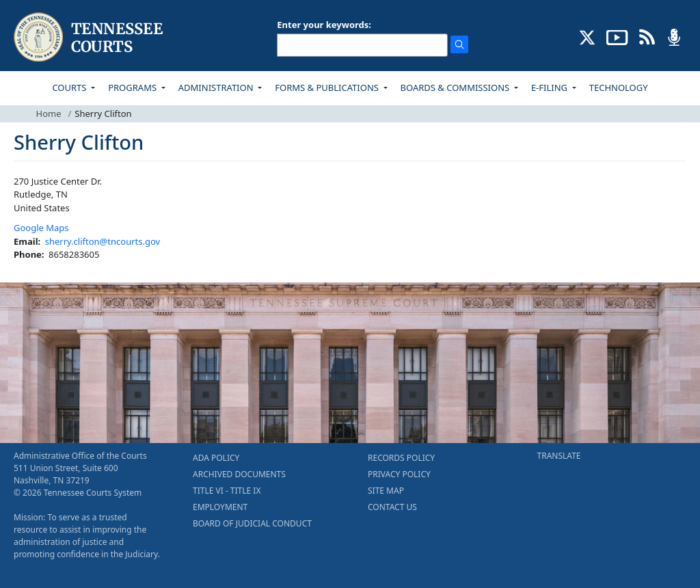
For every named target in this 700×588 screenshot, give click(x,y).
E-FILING (551, 88)
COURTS (70, 88)
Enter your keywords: (324, 25)
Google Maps (41, 228)
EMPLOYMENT (220, 507)
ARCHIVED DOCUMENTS (239, 474)
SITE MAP (386, 491)
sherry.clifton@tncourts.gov (103, 241)
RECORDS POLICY (401, 458)
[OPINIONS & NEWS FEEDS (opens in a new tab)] (647, 36)
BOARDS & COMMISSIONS (456, 88)
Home (49, 113)
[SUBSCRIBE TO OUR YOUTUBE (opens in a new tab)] (617, 36)
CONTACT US (392, 507)
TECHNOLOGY (619, 88)
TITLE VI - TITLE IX (227, 491)
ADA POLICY (216, 458)
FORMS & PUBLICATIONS (328, 88)
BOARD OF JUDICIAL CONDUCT (252, 523)
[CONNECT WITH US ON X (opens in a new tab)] (588, 36)
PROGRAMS (133, 88)
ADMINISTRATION (217, 88)
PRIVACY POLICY (399, 474)
